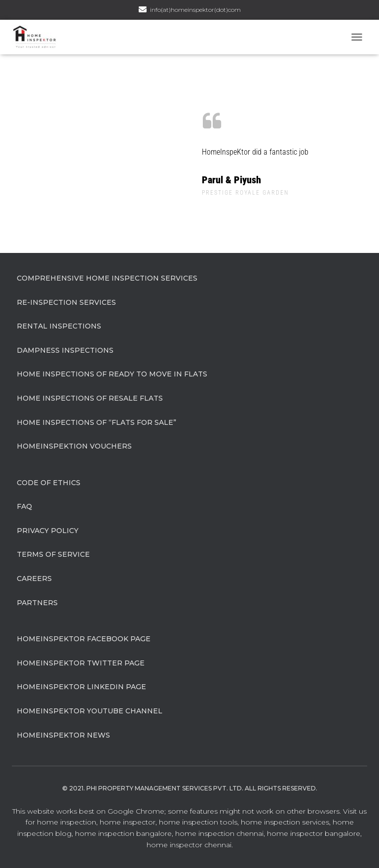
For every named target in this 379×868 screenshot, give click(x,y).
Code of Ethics (49, 483)
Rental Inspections (59, 326)
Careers (34, 579)
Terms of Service (53, 554)
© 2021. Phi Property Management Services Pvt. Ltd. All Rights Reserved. (190, 788)
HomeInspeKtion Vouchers (74, 446)
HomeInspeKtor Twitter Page (81, 663)
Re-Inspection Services (66, 302)
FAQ (24, 506)
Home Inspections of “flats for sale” (96, 422)
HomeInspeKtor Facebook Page (84, 639)
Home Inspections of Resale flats (90, 398)
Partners (37, 603)
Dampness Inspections (65, 350)
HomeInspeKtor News (63, 735)
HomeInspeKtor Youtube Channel (90, 711)
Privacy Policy (48, 531)
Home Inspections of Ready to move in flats (112, 374)
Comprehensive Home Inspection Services (107, 278)
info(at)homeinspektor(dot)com (195, 10)
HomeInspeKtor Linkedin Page (81, 687)
